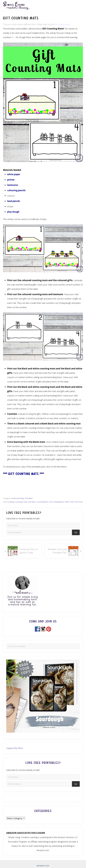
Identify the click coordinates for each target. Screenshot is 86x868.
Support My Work (15, 748)
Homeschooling (18, 498)
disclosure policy (62, 24)
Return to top (43, 866)
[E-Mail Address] (39, 532)
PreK (72, 502)
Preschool (79, 502)
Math (67, 502)
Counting (10, 502)
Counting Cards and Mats (25, 502)
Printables (29, 498)
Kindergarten (59, 502)
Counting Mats (42, 502)
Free (51, 502)
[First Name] (43, 526)
